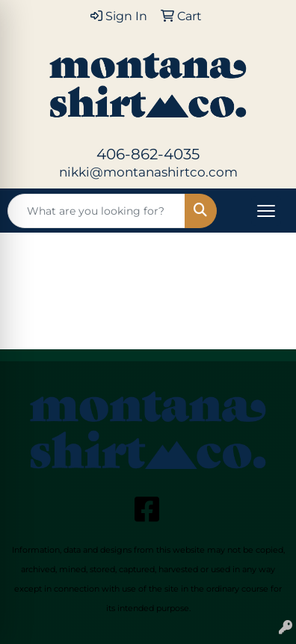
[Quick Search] (96, 211)
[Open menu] (266, 211)
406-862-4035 (148, 154)
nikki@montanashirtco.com (148, 172)
